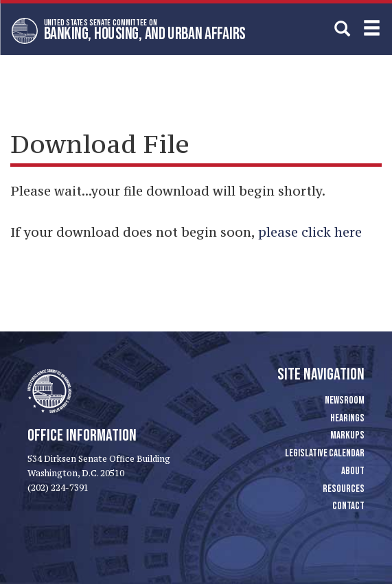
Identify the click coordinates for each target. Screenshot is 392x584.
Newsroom (345, 400)
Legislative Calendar (325, 453)
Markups (347, 435)
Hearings (347, 418)
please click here (310, 232)
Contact (348, 506)
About (353, 471)
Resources (344, 489)
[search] (342, 28)
